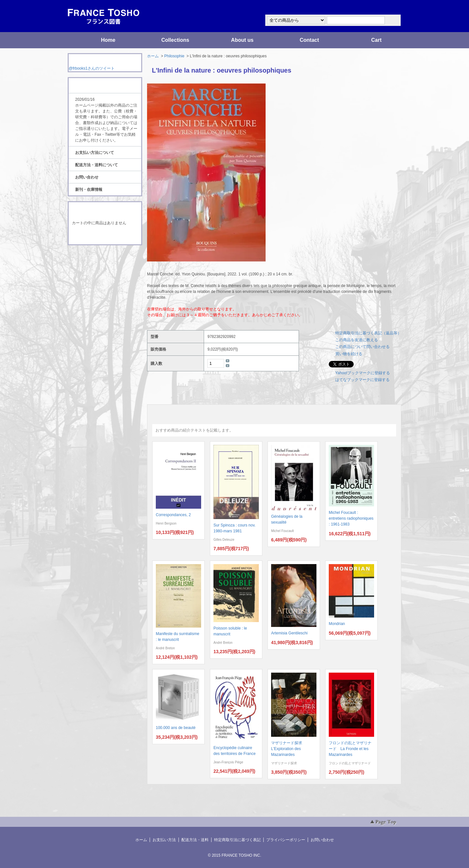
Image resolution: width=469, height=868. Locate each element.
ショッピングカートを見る (105, 236)
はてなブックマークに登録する (362, 380)
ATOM (99, 263)
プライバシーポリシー (286, 840)
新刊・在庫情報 (89, 190)
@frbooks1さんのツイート (92, 68)
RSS (95, 257)
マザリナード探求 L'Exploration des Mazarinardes (289, 749)
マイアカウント (382, 8)
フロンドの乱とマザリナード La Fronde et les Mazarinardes (350, 749)
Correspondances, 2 (173, 515)
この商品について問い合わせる (362, 347)
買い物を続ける (349, 354)
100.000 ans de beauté (176, 728)
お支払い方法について (95, 153)
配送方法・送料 (195, 840)
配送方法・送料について (97, 165)
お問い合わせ (87, 177)
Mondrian (337, 624)
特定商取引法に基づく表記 (237, 840)
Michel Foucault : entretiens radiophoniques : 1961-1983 (351, 518)
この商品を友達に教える (357, 340)
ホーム (153, 56)
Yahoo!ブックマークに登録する (363, 373)
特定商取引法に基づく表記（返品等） (368, 333)
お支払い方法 (164, 840)
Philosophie (174, 56)
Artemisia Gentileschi (289, 633)
